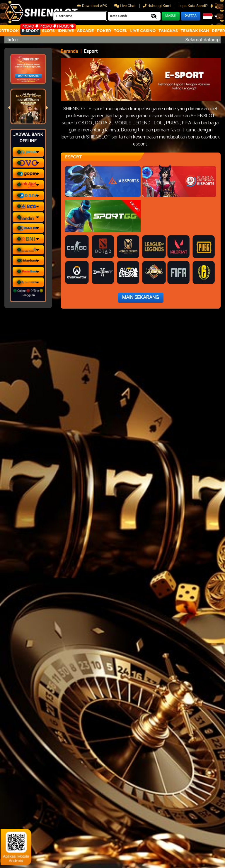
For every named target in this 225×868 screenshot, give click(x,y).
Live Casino (143, 31)
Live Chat (125, 6)
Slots (48, 31)
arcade (85, 31)
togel (121, 31)
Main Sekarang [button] (141, 298)
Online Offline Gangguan (28, 293)
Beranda (69, 51)
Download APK (92, 6)
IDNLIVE (66, 31)
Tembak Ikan (195, 31)
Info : (13, 40)
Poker (104, 31)
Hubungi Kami (157, 6)
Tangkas (168, 31)
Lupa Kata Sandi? (194, 6)
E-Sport (30, 31)
